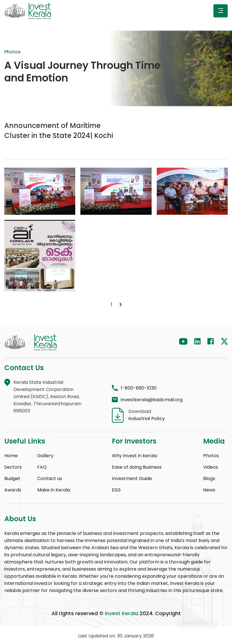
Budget (12, 479)
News (209, 490)
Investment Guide (132, 479)
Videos (211, 467)
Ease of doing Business (137, 467)
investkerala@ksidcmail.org (152, 400)
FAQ (42, 467)
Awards (13, 490)
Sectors (13, 467)
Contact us (50, 479)
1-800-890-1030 (139, 388)
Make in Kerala (54, 490)
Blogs (209, 479)
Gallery (45, 456)
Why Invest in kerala (134, 456)
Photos (211, 456)
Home (11, 456)
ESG (116, 490)
